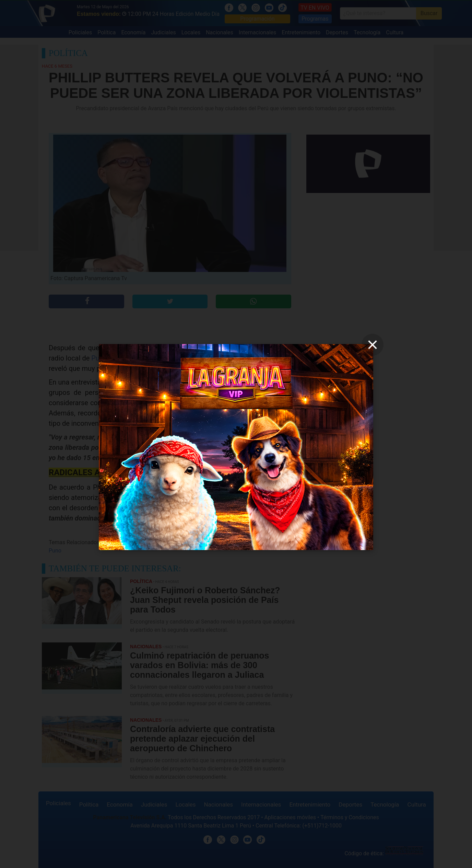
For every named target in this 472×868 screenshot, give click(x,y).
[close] (373, 345)
